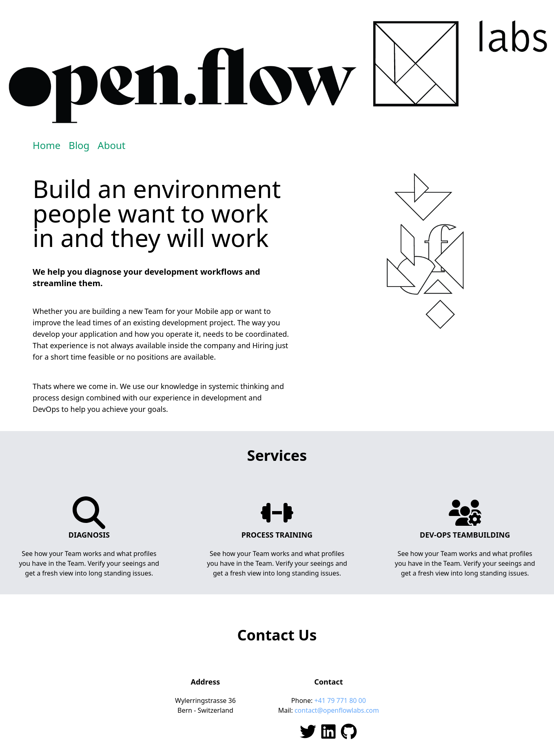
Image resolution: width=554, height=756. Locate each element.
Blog (79, 145)
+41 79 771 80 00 (340, 700)
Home (47, 145)
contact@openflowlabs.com (337, 710)
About (111, 145)
